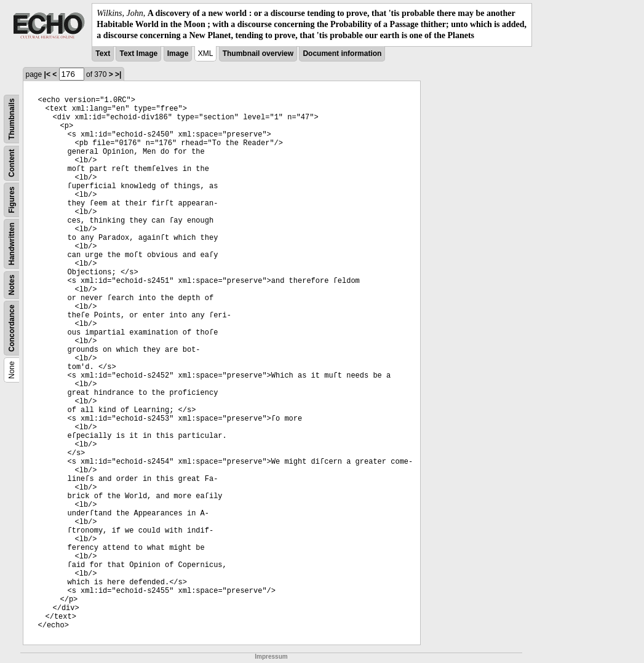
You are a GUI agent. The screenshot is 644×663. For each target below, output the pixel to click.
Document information (342, 54)
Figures (12, 200)
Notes (12, 284)
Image (178, 54)
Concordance (12, 328)
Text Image (138, 54)
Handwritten (12, 243)
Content (12, 163)
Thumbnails (12, 118)
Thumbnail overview (258, 54)
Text (103, 54)
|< (47, 74)
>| (118, 74)
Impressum (271, 657)
